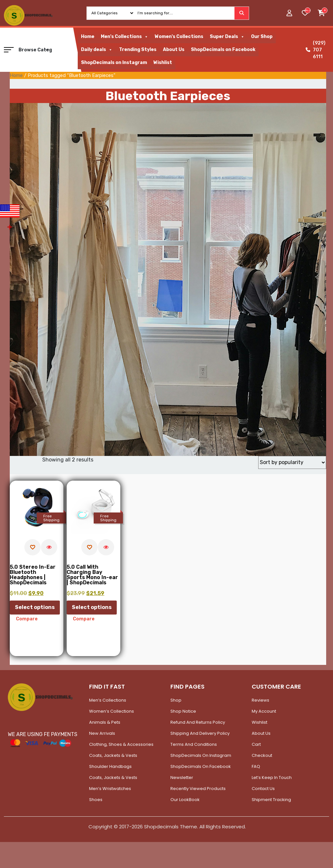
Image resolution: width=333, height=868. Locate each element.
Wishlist (163, 63)
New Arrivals (102, 733)
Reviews (260, 700)
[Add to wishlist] (33, 547)
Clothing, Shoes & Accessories (121, 744)
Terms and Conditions (194, 744)
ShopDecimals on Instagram (114, 63)
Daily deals (97, 50)
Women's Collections (179, 37)
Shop (176, 700)
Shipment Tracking (271, 800)
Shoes (96, 800)
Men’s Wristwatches (110, 789)
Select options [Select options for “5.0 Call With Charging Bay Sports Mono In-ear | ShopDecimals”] (92, 607)
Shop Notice (183, 711)
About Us (174, 50)
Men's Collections (125, 37)
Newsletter (182, 777)
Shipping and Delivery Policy (200, 733)
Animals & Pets (105, 722)
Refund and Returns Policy (198, 722)
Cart (256, 744)
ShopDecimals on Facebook (223, 50)
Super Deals (227, 37)
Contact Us (263, 789)
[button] (9, 50)
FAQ (256, 766)
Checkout (262, 755)
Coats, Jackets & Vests (113, 755)
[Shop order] (292, 462)
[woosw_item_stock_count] (308, 10)
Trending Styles (138, 50)
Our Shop (262, 37)
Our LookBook (185, 800)
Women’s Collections (112, 711)
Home (88, 37)
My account (264, 711)
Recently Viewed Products (198, 789)
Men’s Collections (108, 700)
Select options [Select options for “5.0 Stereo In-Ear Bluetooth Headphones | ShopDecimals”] (35, 607)
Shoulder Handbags (110, 766)
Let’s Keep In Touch (272, 777)
